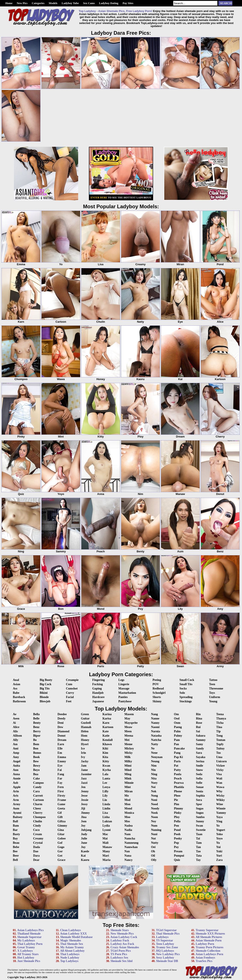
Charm (38, 804)
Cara (36, 791)
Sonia (199, 791)
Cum (69, 684)
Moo (127, 817)
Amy (16, 757)
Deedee (62, 714)
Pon (176, 826)
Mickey (129, 748)
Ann (16, 770)
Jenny (85, 791)
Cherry (38, 813)
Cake (37, 778)
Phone (178, 791)
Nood (154, 804)
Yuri (219, 856)
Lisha (106, 817)
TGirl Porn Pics (121, 951)
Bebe (16, 847)
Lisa (105, 813)
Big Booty (46, 680)
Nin (153, 770)
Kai (83, 856)
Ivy (83, 757)
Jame (84, 770)
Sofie (199, 783)
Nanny (155, 723)
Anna (16, 774)
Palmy (178, 736)
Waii (219, 778)
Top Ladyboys (69, 961)
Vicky (220, 770)
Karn (106, 723)
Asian (16, 684)
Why (219, 791)
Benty (37, 723)
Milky (128, 761)
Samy (199, 744)
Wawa (220, 787)
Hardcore (98, 697)
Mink (128, 778)
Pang (177, 753)
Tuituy (220, 748)
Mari (106, 856)
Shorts (157, 697)
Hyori (85, 744)
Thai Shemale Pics (168, 934)
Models (53, 3)
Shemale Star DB (167, 961)
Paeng (178, 727)
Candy (37, 787)
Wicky (220, 796)
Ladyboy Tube (70, 3)
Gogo (61, 847)
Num (154, 826)
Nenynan (157, 757)
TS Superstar (164, 940)
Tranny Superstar (207, 930)
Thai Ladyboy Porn (30, 944)
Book (37, 757)
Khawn (107, 744)
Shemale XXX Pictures (210, 934)
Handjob (98, 693)
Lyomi (106, 830)
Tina (219, 727)
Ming (128, 774)
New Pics (22, 3)
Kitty (106, 761)
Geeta (61, 808)
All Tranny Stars (28, 954)
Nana (128, 856)
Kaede (85, 851)
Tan (198, 847)
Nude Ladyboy (70, 958)
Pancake (179, 748)
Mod (127, 800)
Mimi (128, 766)
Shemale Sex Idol (122, 961)
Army (17, 804)
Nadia (128, 830)
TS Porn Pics (119, 954)
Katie (106, 736)
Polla (177, 821)
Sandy (200, 748)
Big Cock (46, 684)
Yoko (220, 834)
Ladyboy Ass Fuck (122, 944)
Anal (16, 680)
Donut (62, 736)
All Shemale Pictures (209, 937)
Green (85, 714)
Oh (153, 851)
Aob (16, 783)
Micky (128, 753)
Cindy (37, 826)
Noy (154, 821)
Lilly (105, 791)
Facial (70, 697)
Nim (154, 766)
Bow (36, 761)
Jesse (84, 796)
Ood (177, 719)
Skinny (157, 701)
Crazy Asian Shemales (125, 947)
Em (60, 753)
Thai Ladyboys (70, 954)
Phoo (177, 796)
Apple (17, 787)
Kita (105, 757)
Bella (36, 714)
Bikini (44, 693)
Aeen (16, 719)
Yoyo (220, 838)
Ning (154, 774)
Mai (105, 838)
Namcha (130, 838)
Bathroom (19, 701)
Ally (16, 740)
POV (156, 684)
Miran (128, 791)
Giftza (62, 821)
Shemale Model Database (76, 937)
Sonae (200, 787)
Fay (60, 783)
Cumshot (72, 689)
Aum (16, 808)
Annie (17, 778)
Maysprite (131, 723)
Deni (61, 723)
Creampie (72, 680)
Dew (60, 727)
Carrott (38, 796)
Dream (62, 740)
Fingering (99, 680)
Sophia (200, 796)
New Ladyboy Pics (168, 954)
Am (15, 744)
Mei (127, 740)
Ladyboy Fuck (120, 940)
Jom (84, 821)
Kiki (105, 748)
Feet (69, 701)
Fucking (98, 684)
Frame (62, 800)
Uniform (214, 697)
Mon (127, 804)
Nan (127, 851)
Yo (218, 826)
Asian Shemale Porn (208, 940)
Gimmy (62, 826)
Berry (37, 731)
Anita (16, 766)
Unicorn (222, 761)
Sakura (201, 736)
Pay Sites (128, 3)
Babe (16, 693)
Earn (61, 744)
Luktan (107, 821)
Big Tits (45, 689)
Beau (16, 843)
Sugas (200, 808)
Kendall (107, 740)
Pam (177, 740)
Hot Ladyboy (26, 958)
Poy (176, 847)
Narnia (155, 731)
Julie (84, 838)
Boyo (36, 770)
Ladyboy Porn (205, 944)
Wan (219, 783)
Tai (198, 838)
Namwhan (131, 847)
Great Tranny (26, 947)
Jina (84, 817)
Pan (176, 744)
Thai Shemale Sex (72, 944)
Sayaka (201, 757)
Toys (212, 693)
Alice (16, 727)
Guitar (85, 719)
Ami (16, 748)
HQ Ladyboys (165, 951)
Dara (36, 856)
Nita (154, 778)
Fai (60, 770)
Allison (17, 736)
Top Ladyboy (28, 977)
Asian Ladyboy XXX (73, 934)
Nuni (154, 834)
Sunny (200, 821)
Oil (153, 856)
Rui (198, 727)
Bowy (37, 766)
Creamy (38, 838)
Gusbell (86, 723)
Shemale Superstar (29, 937)
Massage (124, 689)
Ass (15, 689)
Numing (156, 830)
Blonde (44, 697)
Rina (199, 719)
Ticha (220, 723)
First (61, 791)
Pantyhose (125, 701)
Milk (128, 757)
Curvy (70, 693)
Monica (129, 813)
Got (60, 856)
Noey (154, 783)
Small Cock (187, 680)
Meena (129, 736)
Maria (106, 860)
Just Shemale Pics (29, 961)
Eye (60, 766)
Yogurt (221, 830)
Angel (17, 761)
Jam (84, 766)
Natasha (156, 736)
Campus (39, 783)
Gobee (62, 838)
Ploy (177, 817)
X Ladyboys (25, 951)
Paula (178, 774)
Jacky (85, 761)
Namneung (131, 843)
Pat (176, 766)
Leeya (106, 787)
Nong (154, 796)
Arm (16, 800)
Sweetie (201, 830)
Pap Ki (178, 757)
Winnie (221, 808)
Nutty (155, 843)
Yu (218, 843)
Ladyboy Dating (109, 3)
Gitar (61, 834)
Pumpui (179, 856)
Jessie (85, 800)
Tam (199, 843)
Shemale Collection (208, 951)
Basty (16, 834)
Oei (153, 847)
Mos (127, 821)
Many (106, 851)
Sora (199, 800)
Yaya (220, 817)
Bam (16, 826)
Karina (107, 714)
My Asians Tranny (72, 947)
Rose (199, 723)
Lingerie (124, 684)
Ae (15, 714)
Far (60, 778)
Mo (127, 796)
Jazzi (84, 783)
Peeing (157, 680)
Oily (154, 860)
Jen (83, 787)
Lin (105, 800)
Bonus (37, 753)
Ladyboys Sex (119, 958)
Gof (60, 843)
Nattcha (156, 740)
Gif (60, 813)
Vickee (221, 766)
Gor (60, 851)
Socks (183, 689)
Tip (219, 731)
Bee (15, 851)
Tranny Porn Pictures (210, 947)
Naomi (155, 727)
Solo (182, 693)
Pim (176, 804)
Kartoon (108, 727)
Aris (16, 796)
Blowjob (45, 701)
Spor (199, 804)
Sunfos (200, 817)
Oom (177, 723)
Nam (128, 834)
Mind (128, 770)
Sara (199, 753)
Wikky (221, 800)
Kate (105, 731)
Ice (83, 748)
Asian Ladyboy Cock (124, 937)
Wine (220, 804)
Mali (105, 843)
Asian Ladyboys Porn (209, 954)
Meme (128, 744)
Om (176, 714)
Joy (83, 826)
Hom (84, 736)
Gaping (97, 689)
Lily (105, 796)
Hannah (86, 727)
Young (213, 701)
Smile (199, 766)
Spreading (186, 697)
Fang (61, 774)
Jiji (83, 808)
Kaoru (85, 860)
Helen (85, 731)
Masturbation (127, 693)
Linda (106, 804)
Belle (36, 719)
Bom (36, 744)
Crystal (38, 843)
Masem (129, 714)
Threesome (216, 689)
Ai (14, 723)
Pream (178, 851)
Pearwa (179, 783)
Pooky (178, 838)
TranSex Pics (204, 961)
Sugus (200, 813)
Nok (154, 791)
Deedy (62, 719)
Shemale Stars (120, 930)
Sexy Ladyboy (165, 958)
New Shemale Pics (122, 934)
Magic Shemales (71, 940)
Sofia (199, 778)
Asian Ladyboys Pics (30, 930)
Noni (154, 800)
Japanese (98, 701)
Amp (16, 753)
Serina (200, 761)
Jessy (84, 804)
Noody (155, 808)
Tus (219, 753)
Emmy (62, 761)
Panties (123, 697)
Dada (37, 847)
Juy (83, 847)
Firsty (61, 796)
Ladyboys (162, 937)
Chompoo (39, 817)
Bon (36, 748)
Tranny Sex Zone (167, 947)
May (127, 719)
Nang (154, 714)
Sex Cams (89, 3)
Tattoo (213, 680)
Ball (15, 821)
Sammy (201, 740)
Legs (121, 680)
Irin (83, 753)
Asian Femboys (205, 958)
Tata (199, 856)
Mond (128, 808)
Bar (15, 830)
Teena (220, 714)
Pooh (177, 834)
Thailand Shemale (29, 934)
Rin (198, 714)
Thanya (221, 719)
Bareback (19, 697)
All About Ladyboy (72, 951)
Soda (199, 774)
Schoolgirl (159, 693)
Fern (61, 787)
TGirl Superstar (166, 930)
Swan (199, 826)
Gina (61, 830)
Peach (178, 778)
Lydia (106, 826)
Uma (219, 757)
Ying (219, 821)
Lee (105, 783)
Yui (219, 847)
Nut (153, 838)
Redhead (158, 689)
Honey (85, 740)
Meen (128, 731)
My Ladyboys (26, 940)
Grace (62, 860)
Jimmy (85, 813)
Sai (198, 731)
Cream (38, 834)
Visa (219, 774)
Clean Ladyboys (71, 930)
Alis (15, 731)
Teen (212, 684)
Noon (154, 817)
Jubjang (86, 830)
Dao (36, 851)
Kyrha (107, 770)
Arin (16, 791)
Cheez (37, 808)
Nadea (128, 826)
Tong (220, 736)
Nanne (155, 719)
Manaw (107, 847)
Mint (128, 787)
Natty (155, 744)
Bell (15, 860)
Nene (154, 753)
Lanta (106, 778)
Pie (176, 800)
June (84, 843)
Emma (62, 757)
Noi (153, 787)
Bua (36, 774)
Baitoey (18, 817)
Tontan (221, 740)
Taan (199, 834)
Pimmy (179, 808)
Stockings (186, 701)
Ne (153, 748)
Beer (16, 856)
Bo (35, 740)
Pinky (178, 813)
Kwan (106, 766)
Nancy (128, 860)
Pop (176, 843)
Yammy (221, 813)
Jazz (84, 778)
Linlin (106, 808)
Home (9, 3)
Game (61, 804)
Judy (84, 834)
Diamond (63, 731)
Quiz (177, 860)
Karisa (107, 719)
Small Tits (186, 684)
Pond (177, 830)
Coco (36, 830)
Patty (177, 770)
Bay (15, 838)
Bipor (37, 736)
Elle (60, 748)
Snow (199, 770)
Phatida (179, 787)
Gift (60, 817)
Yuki (219, 851)
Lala (105, 774)
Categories (38, 3)
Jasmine (86, 774)
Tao (198, 851)
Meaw (128, 727)
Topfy (220, 744)
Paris (177, 761)
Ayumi (17, 813)
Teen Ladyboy (165, 944)
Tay (198, 860)
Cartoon (39, 800)
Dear (36, 860)
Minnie (129, 783)
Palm (177, 731)
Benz (36, 727)
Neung (155, 761)
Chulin (38, 821)
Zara (220, 860)
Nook (154, 813)
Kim (105, 753)
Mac (105, 834)
